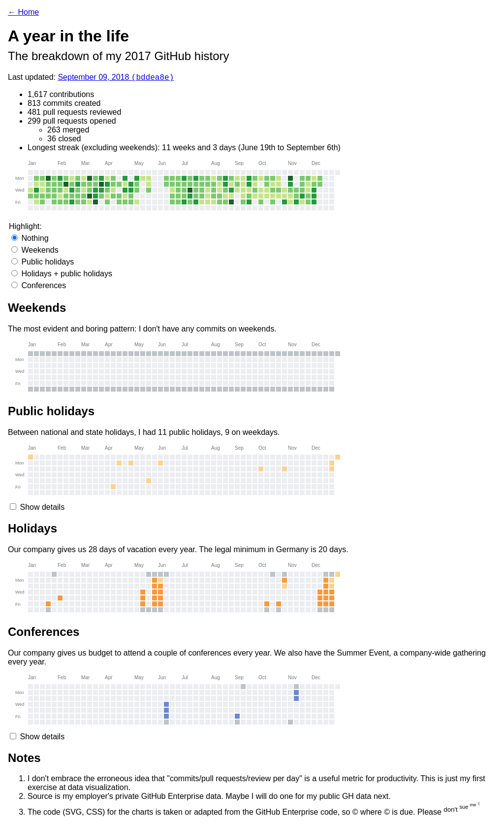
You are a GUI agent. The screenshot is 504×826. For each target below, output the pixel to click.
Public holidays (43, 263)
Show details (42, 509)
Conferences (39, 287)
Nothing (30, 240)
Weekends (35, 251)
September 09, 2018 (116, 79)
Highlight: (25, 228)
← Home (23, 12)
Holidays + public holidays (62, 275)
